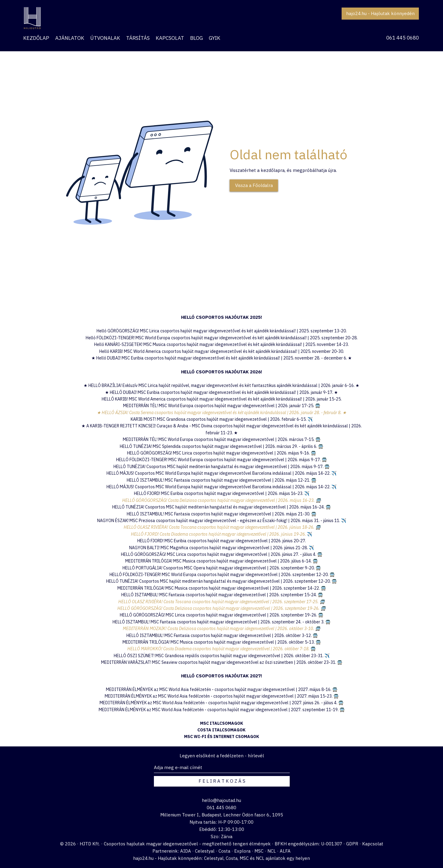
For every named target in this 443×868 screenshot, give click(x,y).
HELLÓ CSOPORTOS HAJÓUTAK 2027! (222, 676)
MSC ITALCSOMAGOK (222, 723)
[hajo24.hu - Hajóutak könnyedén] (380, 14)
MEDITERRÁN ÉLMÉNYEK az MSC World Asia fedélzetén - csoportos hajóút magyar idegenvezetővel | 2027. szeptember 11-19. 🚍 (222, 710)
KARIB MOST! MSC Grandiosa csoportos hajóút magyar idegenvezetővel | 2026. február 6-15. (222, 419)
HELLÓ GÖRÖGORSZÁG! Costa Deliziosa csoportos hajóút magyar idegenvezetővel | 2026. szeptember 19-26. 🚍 (221, 608)
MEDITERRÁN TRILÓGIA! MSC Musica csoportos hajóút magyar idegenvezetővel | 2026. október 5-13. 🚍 (222, 642)
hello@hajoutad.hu (221, 800)
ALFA (285, 851)
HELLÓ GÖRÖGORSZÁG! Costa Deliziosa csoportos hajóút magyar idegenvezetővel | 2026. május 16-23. (219, 500)
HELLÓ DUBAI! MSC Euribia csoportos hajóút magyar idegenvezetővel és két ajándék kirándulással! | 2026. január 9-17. (222, 392)
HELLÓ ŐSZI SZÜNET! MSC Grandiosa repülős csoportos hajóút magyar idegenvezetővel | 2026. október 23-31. (219, 656)
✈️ (307, 493)
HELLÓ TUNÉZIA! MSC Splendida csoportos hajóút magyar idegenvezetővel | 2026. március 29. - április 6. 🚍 (221, 446)
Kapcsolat (373, 844)
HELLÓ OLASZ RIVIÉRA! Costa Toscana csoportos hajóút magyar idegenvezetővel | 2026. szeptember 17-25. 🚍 (221, 602)
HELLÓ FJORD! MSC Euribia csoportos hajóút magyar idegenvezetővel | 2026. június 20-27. (222, 541)
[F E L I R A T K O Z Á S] (222, 781)
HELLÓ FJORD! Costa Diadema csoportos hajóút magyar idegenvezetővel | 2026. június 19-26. (219, 534)
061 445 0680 (403, 38)
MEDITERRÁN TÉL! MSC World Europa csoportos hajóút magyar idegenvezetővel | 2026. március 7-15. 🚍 (222, 439)
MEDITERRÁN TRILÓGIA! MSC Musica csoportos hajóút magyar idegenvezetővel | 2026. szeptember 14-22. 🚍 (222, 588)
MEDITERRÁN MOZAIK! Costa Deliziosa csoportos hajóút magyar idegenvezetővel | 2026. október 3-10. (219, 629)
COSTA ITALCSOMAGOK (221, 730)
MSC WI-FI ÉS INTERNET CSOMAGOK (222, 737)
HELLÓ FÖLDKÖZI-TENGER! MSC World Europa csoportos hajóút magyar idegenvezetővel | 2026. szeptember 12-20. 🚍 (222, 575)
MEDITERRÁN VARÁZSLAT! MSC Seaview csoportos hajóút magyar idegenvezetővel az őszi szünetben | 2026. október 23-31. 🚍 (222, 662)
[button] (70, 38)
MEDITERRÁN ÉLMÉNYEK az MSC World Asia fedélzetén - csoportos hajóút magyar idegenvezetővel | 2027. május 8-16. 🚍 (222, 689)
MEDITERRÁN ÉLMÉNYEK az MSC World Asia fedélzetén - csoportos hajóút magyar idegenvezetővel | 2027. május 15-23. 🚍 (222, 696)
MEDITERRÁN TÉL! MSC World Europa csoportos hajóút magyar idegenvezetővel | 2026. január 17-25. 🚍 (222, 406)
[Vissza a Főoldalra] (254, 185)
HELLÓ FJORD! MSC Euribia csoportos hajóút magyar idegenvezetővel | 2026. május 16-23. (219, 493)
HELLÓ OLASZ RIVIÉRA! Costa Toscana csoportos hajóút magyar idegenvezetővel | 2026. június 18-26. (219, 527)
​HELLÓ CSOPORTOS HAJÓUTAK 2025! (222, 317)
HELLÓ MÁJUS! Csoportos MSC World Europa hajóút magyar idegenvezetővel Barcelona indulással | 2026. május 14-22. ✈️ (221, 473)
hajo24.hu (143, 858)
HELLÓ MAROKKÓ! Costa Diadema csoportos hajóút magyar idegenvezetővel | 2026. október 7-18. (219, 649)
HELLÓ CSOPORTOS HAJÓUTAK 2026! (222, 372)
